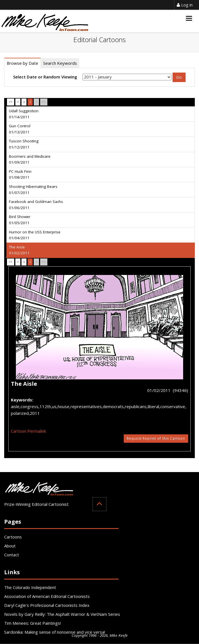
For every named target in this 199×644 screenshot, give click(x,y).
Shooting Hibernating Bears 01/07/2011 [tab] (33, 190)
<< (11, 102)
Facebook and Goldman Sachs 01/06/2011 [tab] (36, 205)
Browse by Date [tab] (22, 63)
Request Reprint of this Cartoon (156, 438)
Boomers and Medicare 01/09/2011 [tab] (30, 159)
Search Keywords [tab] (60, 63)
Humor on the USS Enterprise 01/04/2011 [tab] (35, 235)
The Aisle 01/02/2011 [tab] (19, 250)
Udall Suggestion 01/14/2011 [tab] (24, 114)
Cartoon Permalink (28, 431)
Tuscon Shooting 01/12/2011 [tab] (24, 144)
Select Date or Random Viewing (45, 77)
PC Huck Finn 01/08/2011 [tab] (20, 174)
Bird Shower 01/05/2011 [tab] (20, 220)
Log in (185, 5)
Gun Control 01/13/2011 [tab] (20, 129)
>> (44, 102)
